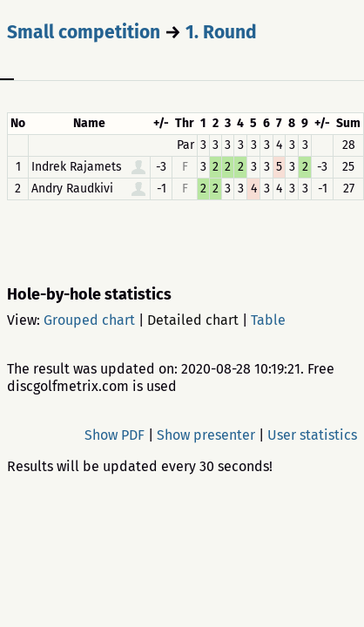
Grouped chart (89, 320)
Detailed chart (193, 320)
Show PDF (115, 435)
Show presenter (206, 435)
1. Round (221, 32)
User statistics (312, 435)
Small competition (84, 32)
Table (268, 320)
